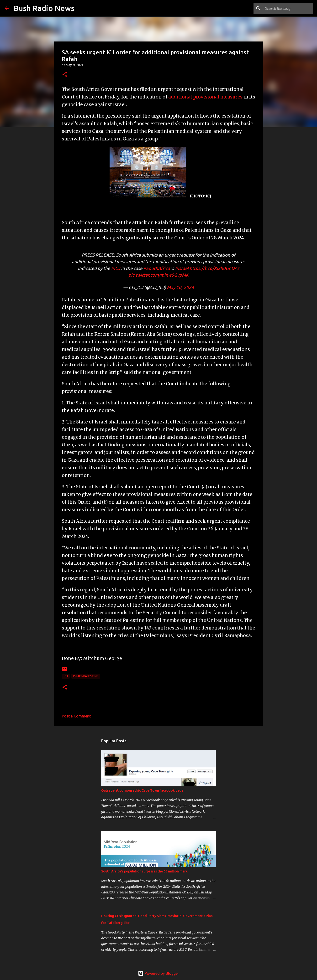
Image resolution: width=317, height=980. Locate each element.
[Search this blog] (288, 8)
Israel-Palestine (86, 676)
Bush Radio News (44, 8)
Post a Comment (76, 716)
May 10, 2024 (180, 287)
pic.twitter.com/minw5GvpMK (158, 275)
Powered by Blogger (158, 973)
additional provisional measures (205, 97)
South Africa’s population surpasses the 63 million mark (144, 871)
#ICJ (116, 268)
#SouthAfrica (157, 268)
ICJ (66, 676)
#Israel (182, 268)
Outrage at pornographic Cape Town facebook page (142, 790)
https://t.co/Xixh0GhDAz (214, 268)
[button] (65, 75)
